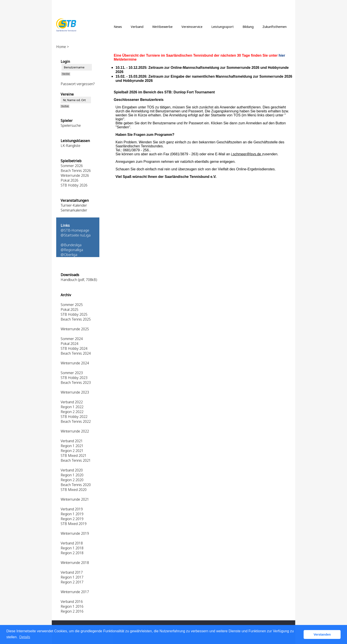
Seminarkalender (74, 210)
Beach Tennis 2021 (76, 460)
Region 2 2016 (72, 611)
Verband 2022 (72, 402)
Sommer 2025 (72, 305)
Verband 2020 (72, 470)
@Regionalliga (72, 250)
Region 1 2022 (72, 407)
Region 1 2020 (72, 475)
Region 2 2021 (72, 451)
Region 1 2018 (72, 548)
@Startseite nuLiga (76, 235)
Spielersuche (71, 125)
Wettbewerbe (162, 27)
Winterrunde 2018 (75, 563)
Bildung (248, 27)
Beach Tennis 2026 (76, 171)
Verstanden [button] (322, 634)
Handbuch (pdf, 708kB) (79, 280)
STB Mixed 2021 (74, 456)
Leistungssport (223, 27)
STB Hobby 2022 (74, 417)
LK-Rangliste (70, 146)
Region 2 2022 (72, 412)
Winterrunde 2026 (75, 175)
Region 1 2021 (72, 446)
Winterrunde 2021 (75, 499)
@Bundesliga (71, 245)
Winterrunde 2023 (75, 392)
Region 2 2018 (72, 553)
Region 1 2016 (72, 606)
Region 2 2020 (72, 480)
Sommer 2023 (72, 373)
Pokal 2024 (69, 344)
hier (282, 55)
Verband (137, 27)
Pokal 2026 (69, 180)
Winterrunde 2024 (75, 363)
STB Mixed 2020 (74, 490)
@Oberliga (69, 255)
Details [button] (25, 637)
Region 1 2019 (72, 514)
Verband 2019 (72, 509)
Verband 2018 (72, 543)
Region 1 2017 (72, 577)
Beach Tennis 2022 (76, 421)
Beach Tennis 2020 (76, 485)
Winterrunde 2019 (75, 533)
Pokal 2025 (69, 310)
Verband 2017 (72, 572)
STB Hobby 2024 (74, 348)
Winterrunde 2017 (75, 592)
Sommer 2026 (72, 166)
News (118, 27)
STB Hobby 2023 (74, 378)
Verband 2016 (72, 602)
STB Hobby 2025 (74, 314)
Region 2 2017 (72, 582)
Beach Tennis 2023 (76, 383)
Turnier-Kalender (74, 205)
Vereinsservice (192, 27)
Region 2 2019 (72, 519)
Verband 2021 (72, 441)
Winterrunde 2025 (75, 329)
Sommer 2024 (72, 339)
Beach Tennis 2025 (76, 319)
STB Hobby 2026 (74, 185)
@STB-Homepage (75, 230)
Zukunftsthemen (275, 27)
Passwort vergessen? (78, 84)
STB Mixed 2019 (74, 524)
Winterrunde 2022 (75, 431)
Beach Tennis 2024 (76, 353)
